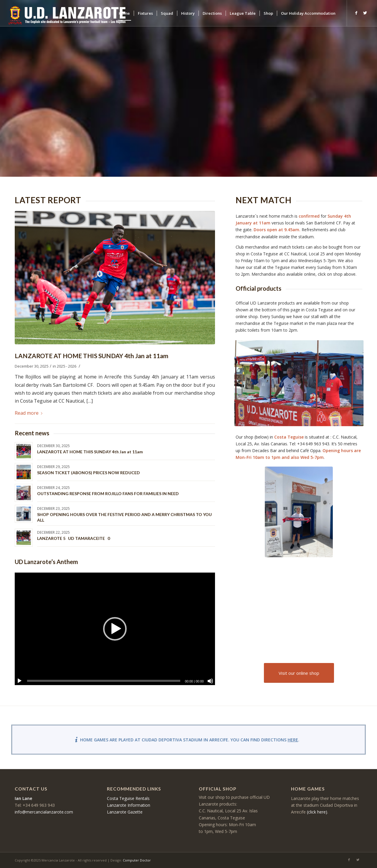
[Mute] (210, 681)
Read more (30, 413)
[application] (115, 629)
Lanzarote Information (129, 805)
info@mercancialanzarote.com (44, 812)
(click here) (317, 812)
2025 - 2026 (67, 366)
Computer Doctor (137, 860)
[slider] (104, 681)
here (291, 740)
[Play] (19, 681)
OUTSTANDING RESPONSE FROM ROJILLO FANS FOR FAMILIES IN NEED (108, 493)
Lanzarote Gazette (125, 812)
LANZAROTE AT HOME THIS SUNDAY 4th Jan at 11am (91, 356)
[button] (115, 629)
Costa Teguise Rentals (128, 798)
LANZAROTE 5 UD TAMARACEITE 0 (73, 538)
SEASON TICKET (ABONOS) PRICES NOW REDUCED (89, 473)
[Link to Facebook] (356, 13)
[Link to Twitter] (365, 13)
